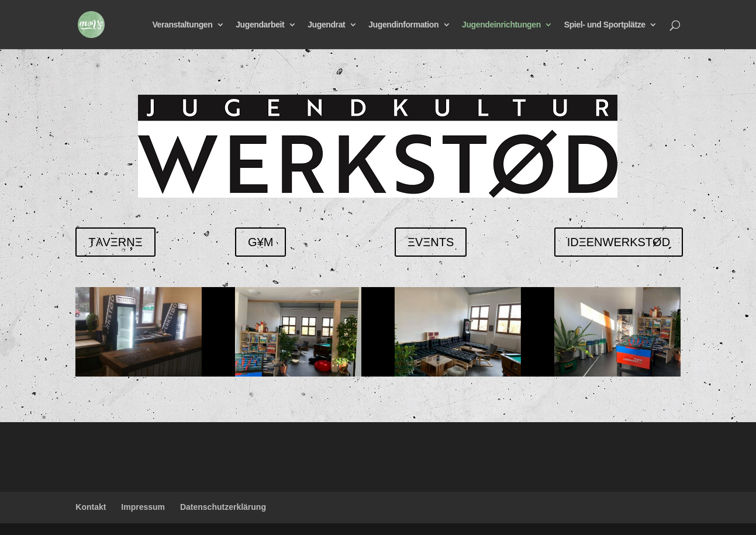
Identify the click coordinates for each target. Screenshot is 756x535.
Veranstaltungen (182, 25)
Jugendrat (326, 25)
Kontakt (91, 507)
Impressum (143, 507)
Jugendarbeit (260, 25)
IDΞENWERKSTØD (619, 242)
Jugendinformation (403, 25)
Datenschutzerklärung (223, 507)
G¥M (260, 242)
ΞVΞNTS (431, 242)
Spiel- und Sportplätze (605, 25)
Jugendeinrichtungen (501, 25)
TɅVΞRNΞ (115, 242)
